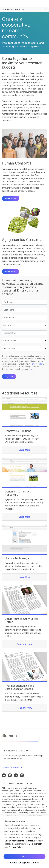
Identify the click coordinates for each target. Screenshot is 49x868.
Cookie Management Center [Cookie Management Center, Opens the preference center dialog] (25, 863)
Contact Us (17, 768)
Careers (6, 768)
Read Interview (25, 644)
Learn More (11, 272)
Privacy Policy (16, 847)
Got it (24, 857)
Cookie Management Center (19, 841)
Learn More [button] (11, 198)
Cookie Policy (36, 844)
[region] (24, 842)
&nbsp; (24, 343)
